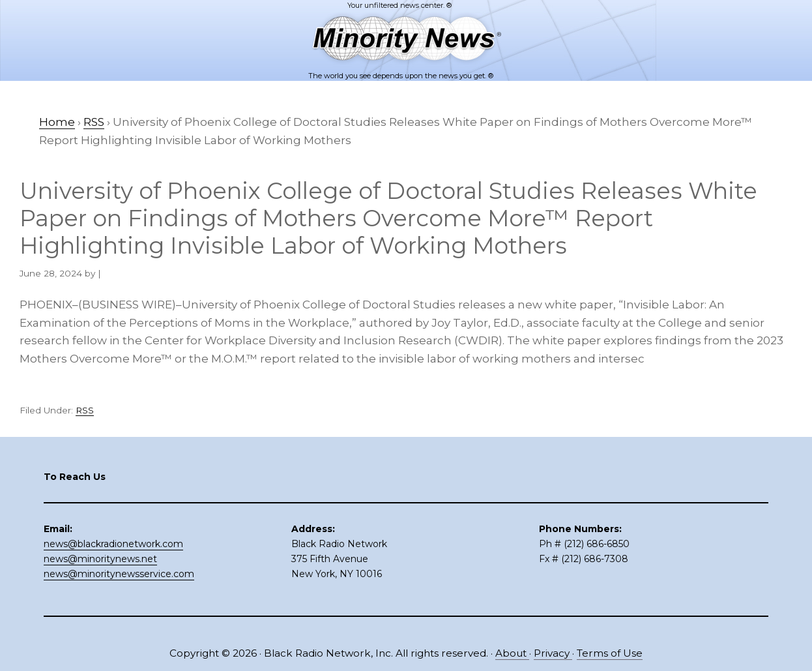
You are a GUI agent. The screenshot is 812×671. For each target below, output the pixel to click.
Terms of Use (610, 653)
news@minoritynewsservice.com (119, 574)
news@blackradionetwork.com (113, 544)
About (512, 653)
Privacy (553, 653)
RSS (85, 410)
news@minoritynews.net (100, 559)
